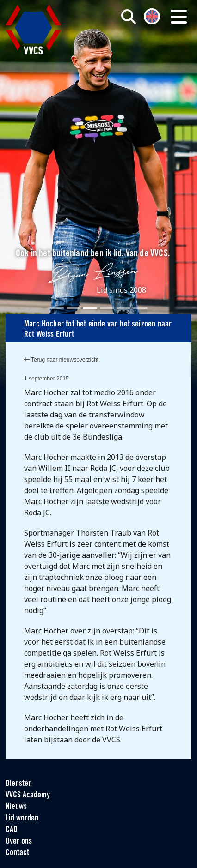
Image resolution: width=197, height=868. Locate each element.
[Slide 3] (90, 308)
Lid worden (22, 818)
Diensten (19, 784)
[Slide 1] (57, 308)
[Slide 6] (140, 308)
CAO (12, 830)
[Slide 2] (74, 308)
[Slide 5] (123, 308)
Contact (17, 853)
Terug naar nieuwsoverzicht (61, 360)
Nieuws (16, 807)
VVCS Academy (28, 795)
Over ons (19, 841)
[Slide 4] (107, 308)
